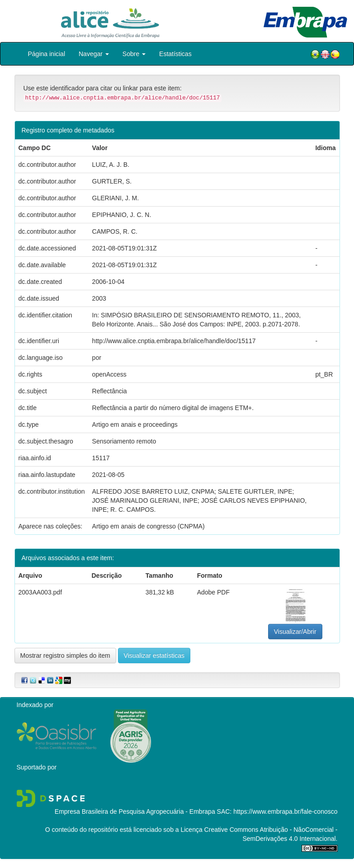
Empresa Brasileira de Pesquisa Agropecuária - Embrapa (135, 811)
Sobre (134, 54)
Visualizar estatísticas (154, 656)
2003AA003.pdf (40, 592)
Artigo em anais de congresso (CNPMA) (149, 526)
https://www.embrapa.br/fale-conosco (285, 811)
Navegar (94, 54)
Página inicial (47, 54)
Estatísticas (175, 54)
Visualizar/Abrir (295, 632)
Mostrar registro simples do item (65, 656)
